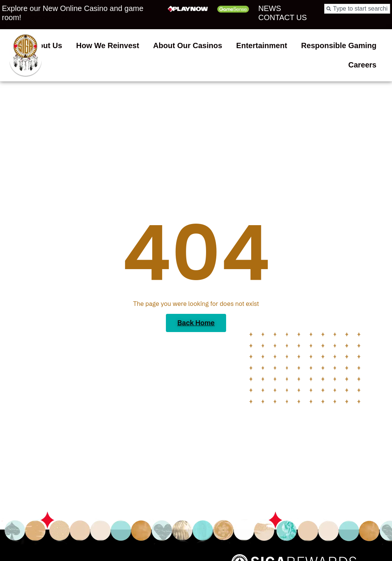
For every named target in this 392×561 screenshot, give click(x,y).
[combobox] (357, 9)
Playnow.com (46, 17)
